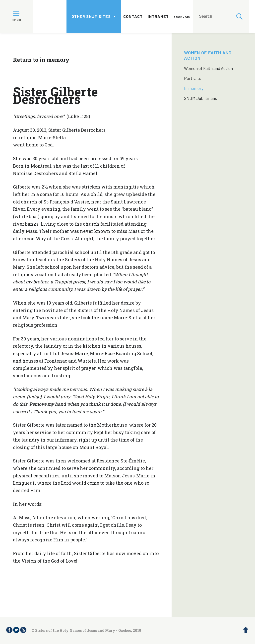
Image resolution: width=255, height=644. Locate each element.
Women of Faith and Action (208, 68)
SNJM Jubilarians (200, 98)
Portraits (193, 78)
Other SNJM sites (91, 16)
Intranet (158, 16)
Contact (133, 16)
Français (182, 16)
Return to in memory (41, 60)
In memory (194, 88)
